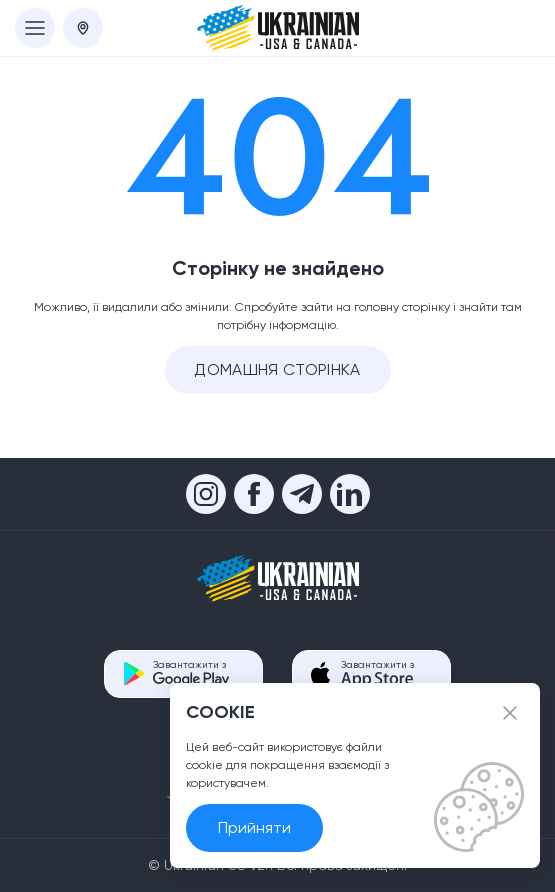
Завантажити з (191, 673)
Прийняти (254, 827)
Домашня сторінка (277, 369)
